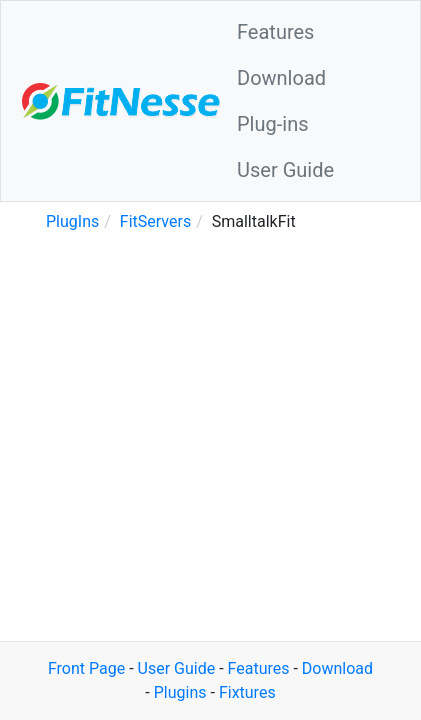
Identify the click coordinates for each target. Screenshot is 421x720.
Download (281, 78)
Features (275, 32)
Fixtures (247, 692)
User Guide (285, 170)
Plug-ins (273, 124)
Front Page (86, 668)
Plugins (180, 692)
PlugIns (72, 221)
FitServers (155, 221)
